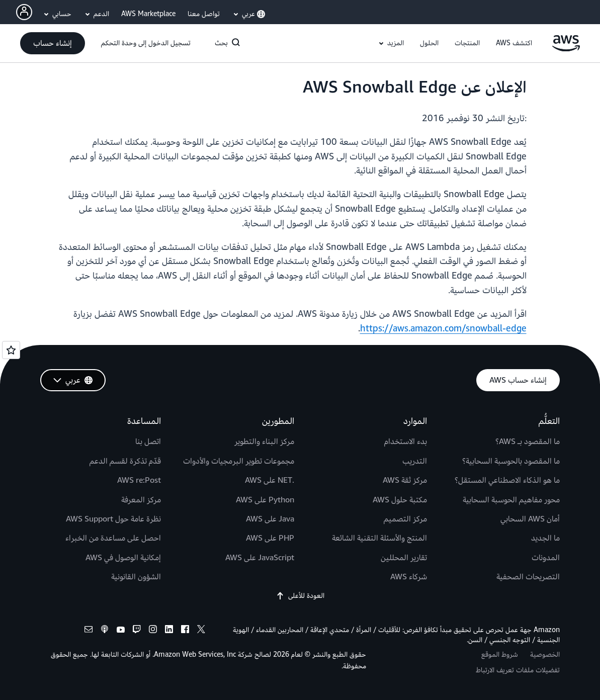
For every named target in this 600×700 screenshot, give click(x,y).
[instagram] (153, 631)
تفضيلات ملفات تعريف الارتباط (518, 670)
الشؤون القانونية (136, 577)
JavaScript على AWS (260, 558)
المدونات (546, 558)
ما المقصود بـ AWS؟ (528, 442)
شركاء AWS (409, 577)
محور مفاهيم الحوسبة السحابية (511, 500)
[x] (201, 631)
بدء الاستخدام (406, 442)
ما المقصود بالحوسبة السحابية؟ (511, 461)
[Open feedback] (11, 350)
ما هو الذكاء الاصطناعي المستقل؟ (507, 480)
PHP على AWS (270, 538)
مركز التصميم (405, 519)
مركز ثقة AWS (405, 480)
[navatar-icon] (24, 12)
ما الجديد (545, 538)
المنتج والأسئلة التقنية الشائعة (379, 538)
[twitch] (137, 631)
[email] (89, 631)
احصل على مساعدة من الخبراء (113, 538)
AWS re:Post (139, 480)
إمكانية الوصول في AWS (123, 558)
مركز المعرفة (141, 500)
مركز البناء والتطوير (264, 442)
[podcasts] (105, 631)
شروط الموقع (500, 654)
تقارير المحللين (404, 558)
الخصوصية (545, 654)
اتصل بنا (148, 442)
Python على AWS (265, 500)
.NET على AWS (270, 480)
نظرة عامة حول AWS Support (113, 519)
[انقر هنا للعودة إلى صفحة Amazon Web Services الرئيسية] (566, 49)
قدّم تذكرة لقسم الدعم (125, 461)
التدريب (415, 461)
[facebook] (185, 631)
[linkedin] (169, 631)
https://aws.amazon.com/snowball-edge (443, 329)
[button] (514, 43)
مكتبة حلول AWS (400, 500)
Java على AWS (270, 519)
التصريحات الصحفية (528, 577)
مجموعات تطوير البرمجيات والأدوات (239, 461)
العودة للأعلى (300, 596)
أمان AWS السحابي (530, 519)
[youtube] (121, 631)
